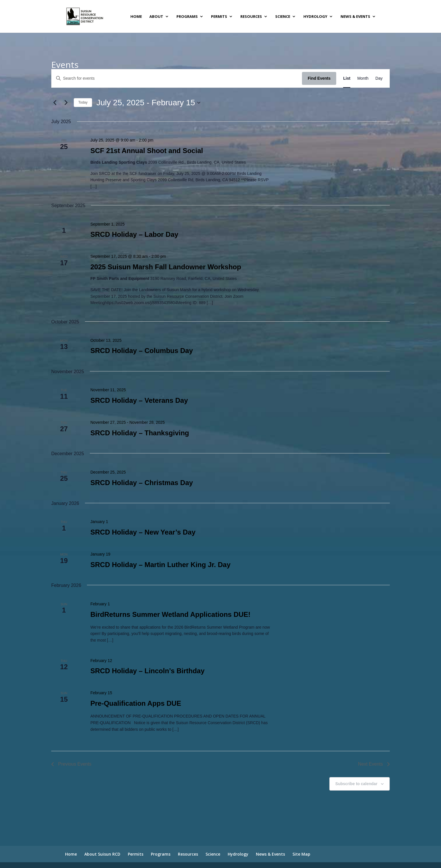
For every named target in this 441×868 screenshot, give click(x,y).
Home (136, 17)
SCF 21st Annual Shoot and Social (147, 151)
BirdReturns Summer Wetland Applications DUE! (170, 614)
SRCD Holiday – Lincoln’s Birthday (148, 671)
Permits (219, 17)
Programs (187, 17)
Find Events (319, 78)
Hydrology (315, 17)
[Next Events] (66, 103)
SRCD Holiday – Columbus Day (142, 351)
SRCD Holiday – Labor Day (134, 234)
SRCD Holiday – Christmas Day (142, 483)
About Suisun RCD (102, 854)
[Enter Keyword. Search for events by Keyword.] (177, 78)
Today (83, 102)
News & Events (355, 17)
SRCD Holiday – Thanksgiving (140, 433)
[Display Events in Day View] (379, 78)
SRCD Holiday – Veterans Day (139, 400)
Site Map (301, 854)
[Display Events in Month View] (363, 78)
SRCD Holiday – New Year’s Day (143, 532)
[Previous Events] (55, 103)
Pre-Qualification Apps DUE (136, 703)
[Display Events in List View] (347, 78)
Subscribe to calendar (356, 784)
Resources (251, 17)
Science (283, 17)
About (156, 17)
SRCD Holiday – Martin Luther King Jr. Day (160, 565)
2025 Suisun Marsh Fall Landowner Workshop (166, 267)
